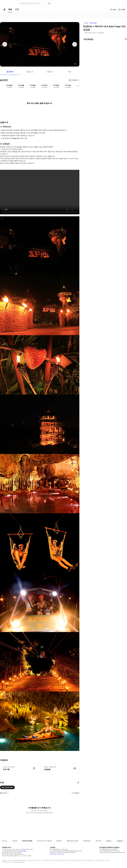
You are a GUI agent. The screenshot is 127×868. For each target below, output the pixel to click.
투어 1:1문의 (53, 854)
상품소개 (30, 72)
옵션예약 (10, 72)
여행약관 (59, 841)
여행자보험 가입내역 (72, 841)
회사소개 (5, 841)
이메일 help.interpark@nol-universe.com (72, 851)
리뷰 (69, 72)
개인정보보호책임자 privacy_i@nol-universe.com (112, 852)
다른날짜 (74, 80)
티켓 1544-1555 (63, 849)
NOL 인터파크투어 (7, 787)
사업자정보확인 (22, 851)
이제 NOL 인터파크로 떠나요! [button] (30, 3)
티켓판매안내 (87, 841)
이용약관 (15, 841)
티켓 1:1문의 (61, 854)
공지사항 (98, 841)
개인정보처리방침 (27, 841)
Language (120, 841)
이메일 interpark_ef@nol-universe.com (109, 851)
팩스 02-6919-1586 (55, 851)
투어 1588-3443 (54, 849)
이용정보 (50, 72)
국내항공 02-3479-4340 (70, 852)
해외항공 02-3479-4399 (56, 852)
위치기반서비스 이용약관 (44, 841)
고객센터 (108, 841)
